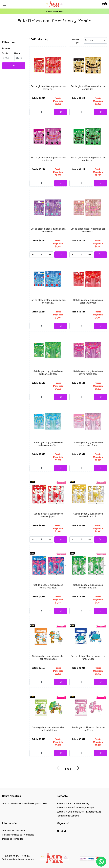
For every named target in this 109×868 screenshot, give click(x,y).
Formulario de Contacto (68, 816)
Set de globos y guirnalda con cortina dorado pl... (88, 515)
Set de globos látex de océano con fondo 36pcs (88, 658)
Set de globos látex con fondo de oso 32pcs (88, 729)
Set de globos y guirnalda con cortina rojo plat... (48, 515)
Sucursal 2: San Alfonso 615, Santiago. (75, 808)
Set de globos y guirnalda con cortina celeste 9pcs (48, 444)
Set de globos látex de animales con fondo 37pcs (48, 729)
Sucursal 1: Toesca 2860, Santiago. (74, 804)
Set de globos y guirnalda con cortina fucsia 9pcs (88, 373)
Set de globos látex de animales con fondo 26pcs (48, 658)
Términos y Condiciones (14, 831)
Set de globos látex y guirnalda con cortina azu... (48, 301)
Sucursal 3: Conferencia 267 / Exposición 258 (79, 812)
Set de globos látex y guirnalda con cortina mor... (48, 230)
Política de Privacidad (13, 839)
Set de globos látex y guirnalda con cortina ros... (88, 230)
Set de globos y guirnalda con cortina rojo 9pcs (88, 301)
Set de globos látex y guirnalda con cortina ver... (88, 159)
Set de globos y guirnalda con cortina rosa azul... (48, 586)
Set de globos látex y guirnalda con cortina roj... (48, 88)
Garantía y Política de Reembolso (18, 835)
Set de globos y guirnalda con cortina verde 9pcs (48, 373)
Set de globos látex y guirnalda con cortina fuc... (48, 159)
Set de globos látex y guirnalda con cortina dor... (88, 88)
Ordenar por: (76, 41)
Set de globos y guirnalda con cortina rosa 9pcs (88, 444)
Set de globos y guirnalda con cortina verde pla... (88, 586)
